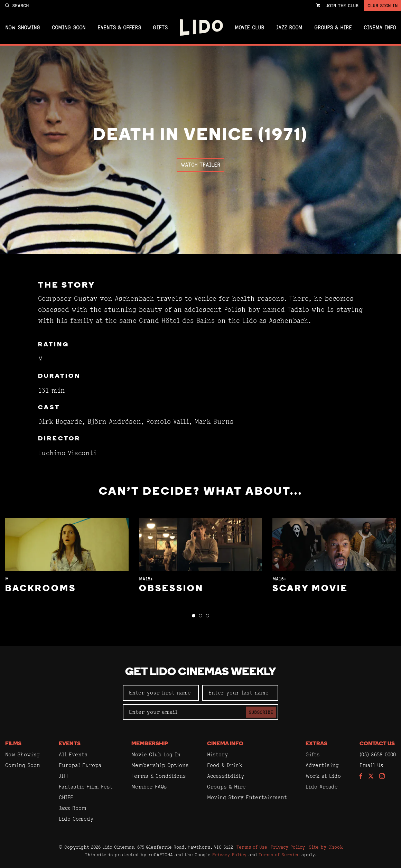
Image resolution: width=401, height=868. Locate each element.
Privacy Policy (288, 847)
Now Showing (23, 28)
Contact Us (377, 744)
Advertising (322, 765)
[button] (194, 616)
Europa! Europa (80, 765)
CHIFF (66, 797)
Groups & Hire (333, 28)
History (218, 754)
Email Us (371, 765)
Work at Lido (323, 776)
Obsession (171, 589)
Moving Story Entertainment (247, 797)
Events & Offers (119, 28)
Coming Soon (69, 28)
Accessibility (226, 776)
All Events (73, 754)
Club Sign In (383, 6)
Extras (316, 744)
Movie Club (249, 28)
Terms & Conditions (159, 776)
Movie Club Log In (156, 754)
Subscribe (261, 712)
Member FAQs (149, 787)
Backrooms (41, 589)
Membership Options (160, 765)
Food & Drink (225, 765)
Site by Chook (326, 847)
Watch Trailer (200, 165)
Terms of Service (279, 855)
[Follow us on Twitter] (371, 777)
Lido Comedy (76, 819)
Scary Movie (310, 589)
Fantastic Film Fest (86, 787)
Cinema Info (380, 28)
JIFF (64, 776)
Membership (150, 744)
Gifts (160, 28)
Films (13, 744)
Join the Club (342, 6)
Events (70, 744)
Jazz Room (289, 28)
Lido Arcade (322, 787)
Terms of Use (252, 847)
